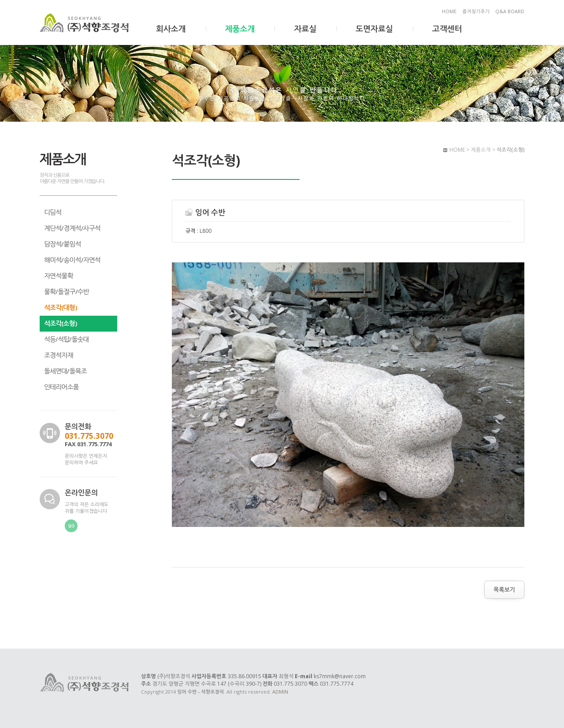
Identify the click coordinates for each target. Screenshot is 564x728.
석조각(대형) (60, 307)
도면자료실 (374, 29)
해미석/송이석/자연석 (72, 260)
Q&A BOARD (510, 11)
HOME (449, 11)
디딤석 (53, 212)
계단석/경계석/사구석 (72, 228)
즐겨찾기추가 (476, 11)
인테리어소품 (61, 387)
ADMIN (280, 692)
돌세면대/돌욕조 (65, 371)
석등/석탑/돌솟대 (67, 339)
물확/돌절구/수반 (67, 291)
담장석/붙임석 (63, 244)
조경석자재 (59, 355)
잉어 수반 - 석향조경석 (85, 23)
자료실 (305, 29)
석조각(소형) (60, 323)
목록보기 (504, 590)
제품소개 (240, 29)
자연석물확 (59, 276)
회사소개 (171, 29)
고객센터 (447, 29)
